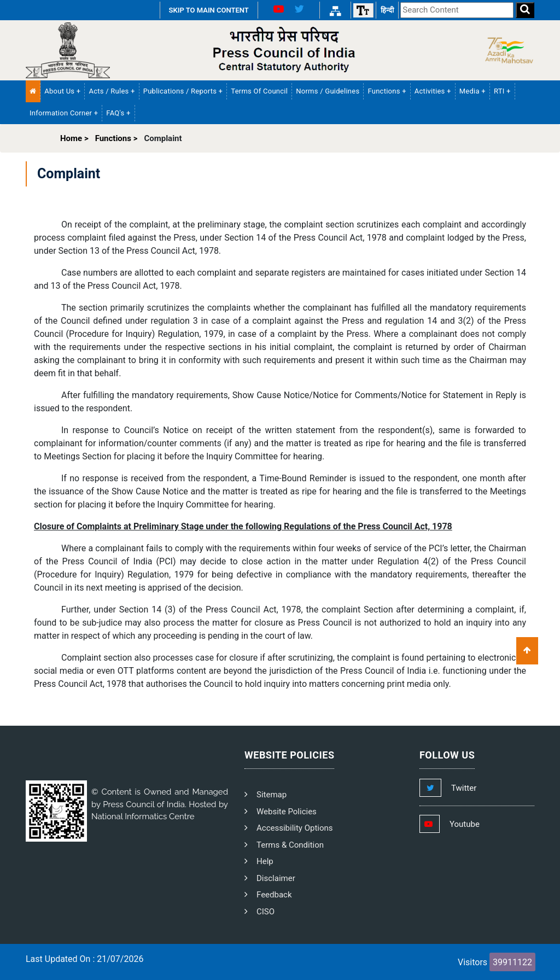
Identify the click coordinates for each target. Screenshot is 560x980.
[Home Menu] (33, 91)
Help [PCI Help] (265, 861)
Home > (74, 138)
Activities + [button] (433, 91)
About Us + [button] (62, 91)
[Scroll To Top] (527, 651)
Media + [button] (472, 91)
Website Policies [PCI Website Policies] (287, 812)
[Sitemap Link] (335, 10)
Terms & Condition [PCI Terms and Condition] (290, 845)
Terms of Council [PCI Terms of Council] (259, 91)
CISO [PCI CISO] (266, 912)
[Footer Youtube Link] (460, 824)
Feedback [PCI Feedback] (274, 895)
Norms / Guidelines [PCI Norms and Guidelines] (328, 91)
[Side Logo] (506, 50)
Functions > (116, 138)
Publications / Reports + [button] (183, 91)
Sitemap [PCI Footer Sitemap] (272, 795)
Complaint (163, 138)
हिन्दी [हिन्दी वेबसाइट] (387, 10)
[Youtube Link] (274, 10)
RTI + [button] (502, 91)
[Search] (525, 10)
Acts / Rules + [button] (112, 91)
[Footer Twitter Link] (459, 788)
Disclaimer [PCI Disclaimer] (276, 878)
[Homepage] (68, 50)
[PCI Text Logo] (280, 50)
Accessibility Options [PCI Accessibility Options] (295, 828)
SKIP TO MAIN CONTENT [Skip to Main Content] (209, 10)
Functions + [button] (387, 91)
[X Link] (304, 10)
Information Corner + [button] (64, 113)
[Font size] (363, 10)
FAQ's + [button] (118, 113)
